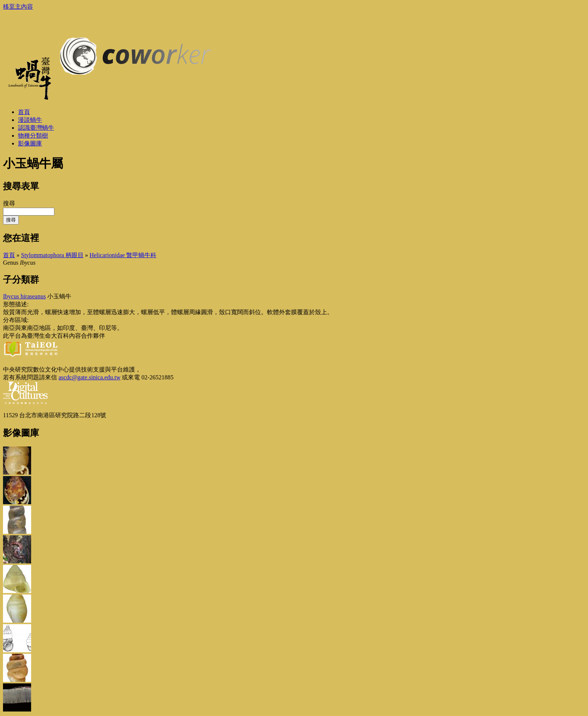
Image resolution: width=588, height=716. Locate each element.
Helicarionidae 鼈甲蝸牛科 (123, 255)
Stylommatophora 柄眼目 (52, 255)
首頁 (9, 255)
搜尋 (9, 203)
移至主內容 (18, 7)
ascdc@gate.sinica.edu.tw (89, 377)
